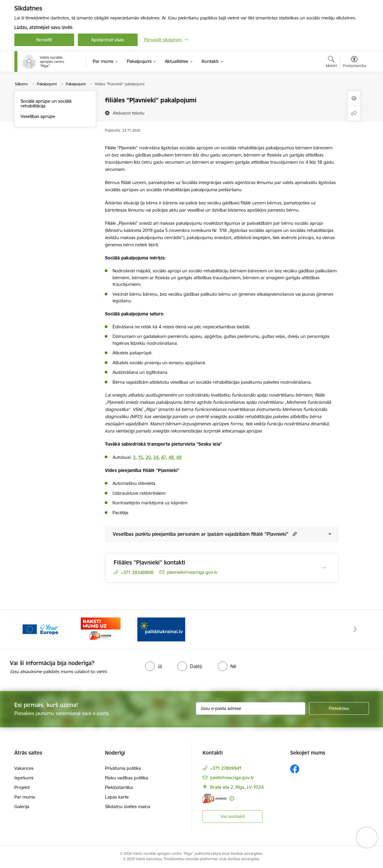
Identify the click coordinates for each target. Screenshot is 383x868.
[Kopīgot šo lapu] (354, 113)
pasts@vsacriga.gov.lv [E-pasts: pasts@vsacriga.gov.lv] (232, 777)
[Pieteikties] (339, 708)
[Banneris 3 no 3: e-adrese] (101, 629)
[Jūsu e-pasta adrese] (251, 708)
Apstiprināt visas (108, 40)
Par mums (25, 797)
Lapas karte (117, 797)
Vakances (24, 768)
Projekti (22, 787)
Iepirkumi (24, 778)
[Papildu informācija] (232, 798)
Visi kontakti (233, 816)
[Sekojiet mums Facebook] (295, 769)
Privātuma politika (123, 768)
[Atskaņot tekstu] (129, 113)
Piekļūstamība (119, 787)
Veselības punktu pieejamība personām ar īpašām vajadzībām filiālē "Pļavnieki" (201, 534)
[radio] (153, 666)
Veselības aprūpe (38, 116)
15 (140, 457)
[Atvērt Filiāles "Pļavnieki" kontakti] (324, 568)
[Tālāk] (355, 629)
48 (171, 457)
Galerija (22, 806)
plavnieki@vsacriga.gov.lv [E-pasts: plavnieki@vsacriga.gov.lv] (192, 572)
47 (164, 457)
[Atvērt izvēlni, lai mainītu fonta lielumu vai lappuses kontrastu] (354, 63)
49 (179, 457)
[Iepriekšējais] (28, 629)
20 (148, 457)
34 (156, 457)
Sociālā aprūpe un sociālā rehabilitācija (46, 103)
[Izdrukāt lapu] (354, 98)
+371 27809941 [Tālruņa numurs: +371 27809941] (226, 768)
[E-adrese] (215, 798)
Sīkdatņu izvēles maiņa (128, 806)
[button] (294, 534)
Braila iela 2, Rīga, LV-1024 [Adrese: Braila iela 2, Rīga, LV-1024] (237, 787)
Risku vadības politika (127, 778)
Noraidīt (44, 40)
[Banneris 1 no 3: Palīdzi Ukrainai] (161, 629)
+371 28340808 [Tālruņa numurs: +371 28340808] (137, 572)
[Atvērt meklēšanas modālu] (331, 63)
